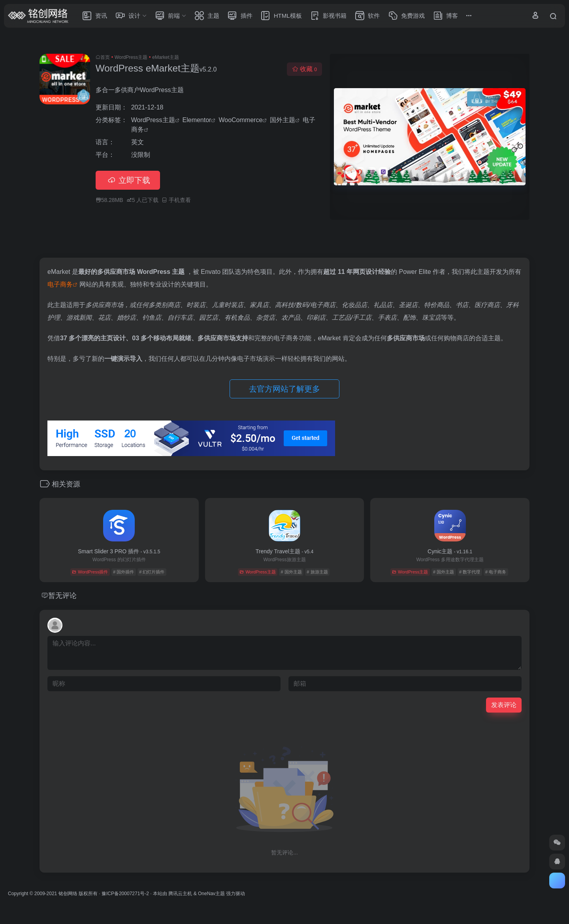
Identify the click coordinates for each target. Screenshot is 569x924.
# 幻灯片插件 (152, 572)
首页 (105, 57)
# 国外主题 (291, 572)
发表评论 (504, 705)
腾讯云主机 (180, 894)
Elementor (197, 120)
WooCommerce (240, 120)
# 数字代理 (470, 572)
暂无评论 (62, 596)
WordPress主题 (131, 57)
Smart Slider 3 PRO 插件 (119, 551)
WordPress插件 (90, 572)
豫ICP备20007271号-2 (125, 894)
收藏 (304, 69)
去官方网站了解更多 (284, 389)
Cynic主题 (450, 551)
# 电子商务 (496, 572)
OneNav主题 (211, 894)
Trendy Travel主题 (284, 551)
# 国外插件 (123, 572)
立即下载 (128, 180)
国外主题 (283, 120)
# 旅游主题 (317, 572)
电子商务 (60, 284)
